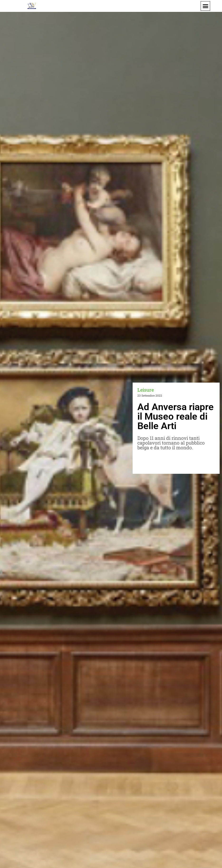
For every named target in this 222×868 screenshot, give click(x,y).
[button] (205, 6)
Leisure (146, 390)
